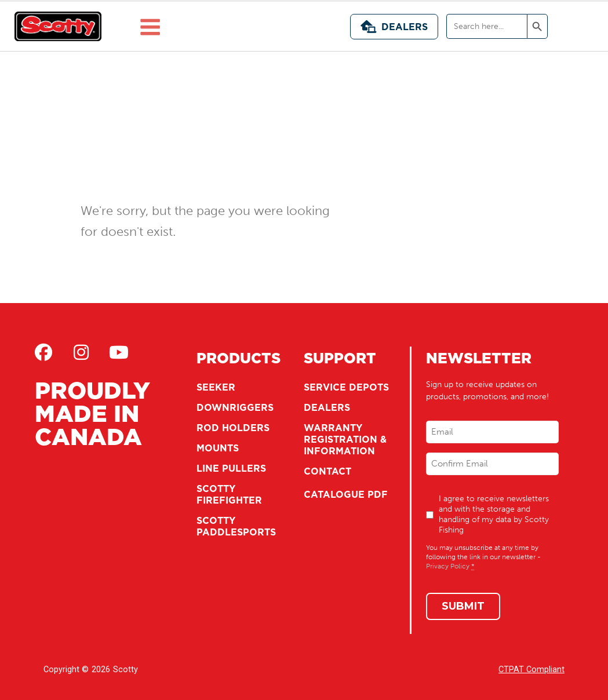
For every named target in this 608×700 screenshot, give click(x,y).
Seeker (216, 387)
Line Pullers (231, 468)
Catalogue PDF (346, 494)
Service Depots (346, 387)
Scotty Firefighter (229, 494)
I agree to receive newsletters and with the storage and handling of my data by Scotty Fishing (494, 514)
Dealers (394, 27)
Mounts (218, 448)
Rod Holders (233, 428)
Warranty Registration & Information (345, 439)
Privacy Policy (448, 566)
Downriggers (235, 407)
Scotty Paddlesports (236, 526)
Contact (327, 471)
